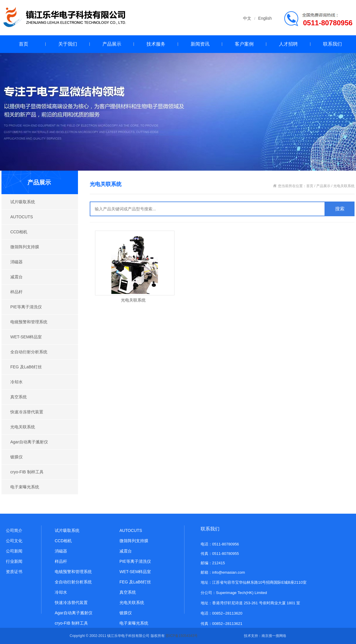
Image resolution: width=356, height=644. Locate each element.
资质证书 (14, 572)
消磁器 (16, 262)
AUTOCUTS (22, 217)
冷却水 (16, 382)
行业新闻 (14, 561)
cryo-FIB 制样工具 (27, 472)
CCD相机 (19, 232)
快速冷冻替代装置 (27, 412)
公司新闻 (14, 551)
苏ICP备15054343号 (182, 636)
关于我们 (68, 44)
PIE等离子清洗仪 (26, 307)
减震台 (16, 277)
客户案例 (244, 44)
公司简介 (14, 530)
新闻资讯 (200, 44)
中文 (247, 18)
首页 (24, 44)
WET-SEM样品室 (26, 337)
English (265, 18)
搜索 (340, 209)
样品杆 (16, 292)
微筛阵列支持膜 (25, 247)
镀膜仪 (16, 457)
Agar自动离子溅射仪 (29, 442)
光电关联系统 (23, 427)
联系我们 (332, 44)
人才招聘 (288, 44)
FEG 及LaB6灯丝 (26, 367)
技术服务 (156, 44)
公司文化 (14, 541)
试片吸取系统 (23, 202)
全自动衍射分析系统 (29, 352)
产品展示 (112, 44)
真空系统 (19, 397)
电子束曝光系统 (25, 487)
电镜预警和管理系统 (29, 322)
